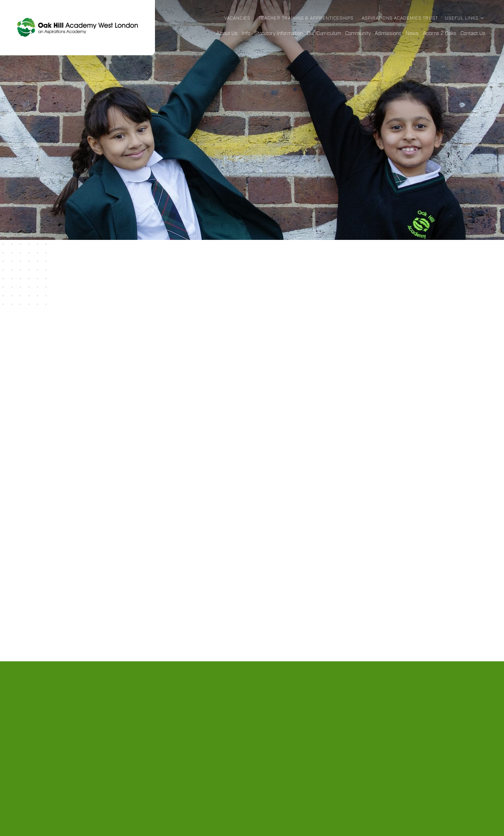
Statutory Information (279, 34)
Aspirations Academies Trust (400, 18)
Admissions (388, 34)
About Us (227, 34)
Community (358, 34)
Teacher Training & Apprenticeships (306, 18)
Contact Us (473, 34)
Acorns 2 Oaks (440, 34)
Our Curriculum (324, 34)
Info (246, 34)
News (412, 34)
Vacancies (237, 18)
